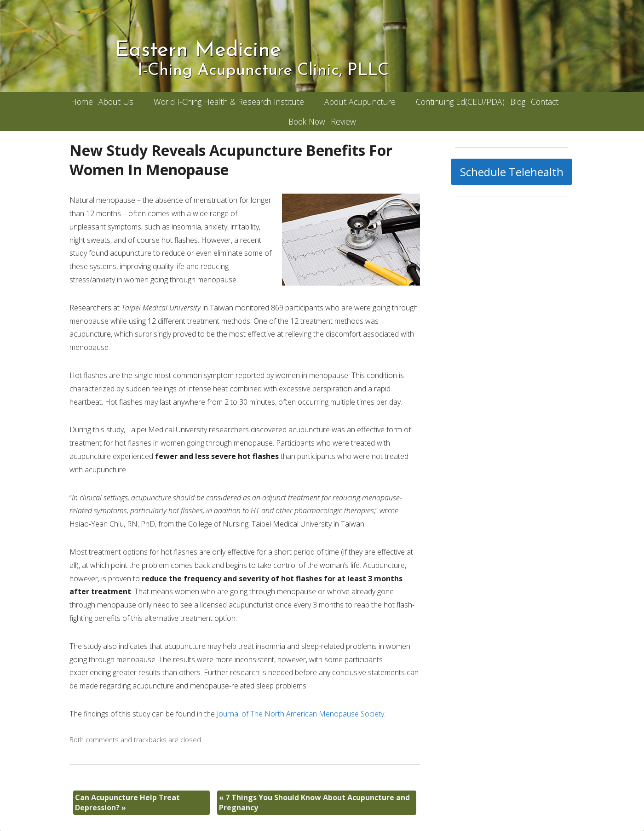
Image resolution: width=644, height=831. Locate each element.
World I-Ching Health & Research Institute (229, 102)
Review (343, 121)
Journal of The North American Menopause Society (300, 714)
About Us (116, 102)
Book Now (307, 121)
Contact (545, 102)
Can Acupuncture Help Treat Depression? (127, 802)
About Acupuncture (360, 102)
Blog (518, 102)
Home (82, 102)
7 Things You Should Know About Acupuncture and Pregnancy (314, 802)
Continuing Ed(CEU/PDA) (460, 102)
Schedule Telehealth (512, 172)
